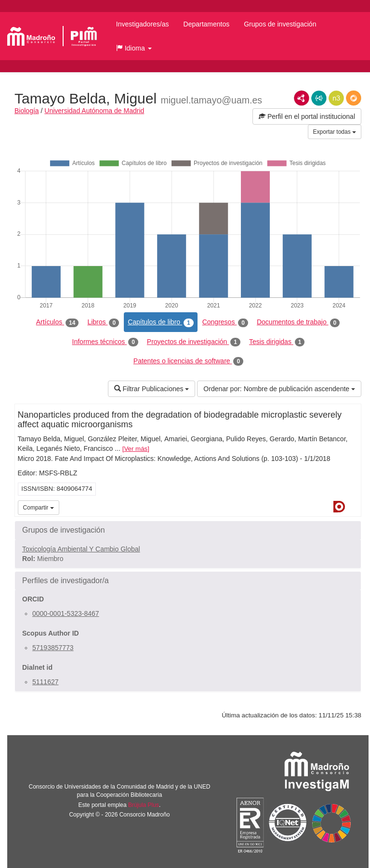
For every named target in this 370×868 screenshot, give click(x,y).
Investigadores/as (143, 24)
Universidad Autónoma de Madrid (94, 111)
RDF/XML (302, 98)
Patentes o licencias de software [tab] (188, 361)
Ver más (136, 449)
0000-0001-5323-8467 (66, 613)
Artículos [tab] (58, 322)
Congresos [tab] (225, 322)
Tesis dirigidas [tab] (277, 342)
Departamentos (207, 24)
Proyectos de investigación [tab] (194, 342)
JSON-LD (319, 98)
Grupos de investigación (280, 24)
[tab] (188, 530)
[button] (134, 48)
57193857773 (53, 648)
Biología (27, 111)
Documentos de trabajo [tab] (298, 322)
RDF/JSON (354, 98)
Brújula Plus (144, 805)
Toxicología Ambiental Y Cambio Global (81, 549)
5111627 (46, 682)
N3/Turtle (336, 98)
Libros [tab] (103, 322)
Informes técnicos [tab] (105, 342)
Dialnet (339, 507)
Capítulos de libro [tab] (161, 322)
